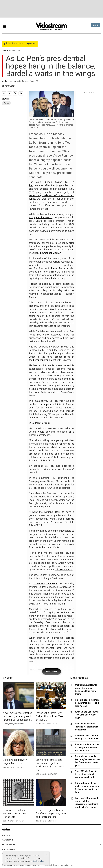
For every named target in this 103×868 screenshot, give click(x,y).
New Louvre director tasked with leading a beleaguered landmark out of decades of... (18, 716)
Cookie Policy (38, 861)
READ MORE (52, 671)
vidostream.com (68, 865)
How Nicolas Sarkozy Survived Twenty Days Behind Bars (15, 813)
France (6, 103)
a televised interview (46, 584)
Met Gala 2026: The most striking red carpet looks (87, 737)
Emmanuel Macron (51, 253)
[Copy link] (10, 93)
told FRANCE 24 (64, 570)
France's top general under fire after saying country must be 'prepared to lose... (51, 813)
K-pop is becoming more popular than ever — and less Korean (87, 703)
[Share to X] (15, 93)
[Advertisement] (51, 9)
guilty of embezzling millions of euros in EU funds (52, 196)
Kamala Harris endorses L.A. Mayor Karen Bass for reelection (87, 747)
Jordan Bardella (59, 268)
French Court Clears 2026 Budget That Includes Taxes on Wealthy (50, 716)
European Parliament (45, 360)
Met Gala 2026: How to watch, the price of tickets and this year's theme (86, 689)
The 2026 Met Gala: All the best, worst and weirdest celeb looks (86, 774)
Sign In (96, 25)
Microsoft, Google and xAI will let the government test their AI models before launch (87, 803)
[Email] (4, 93)
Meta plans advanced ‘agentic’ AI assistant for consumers (87, 727)
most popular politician (50, 404)
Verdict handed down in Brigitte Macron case (15, 761)
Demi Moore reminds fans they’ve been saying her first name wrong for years (87, 761)
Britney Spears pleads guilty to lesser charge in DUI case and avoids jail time (87, 788)
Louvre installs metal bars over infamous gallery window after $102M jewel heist (50, 765)
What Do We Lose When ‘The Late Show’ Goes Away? (87, 715)
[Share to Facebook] (21, 93)
